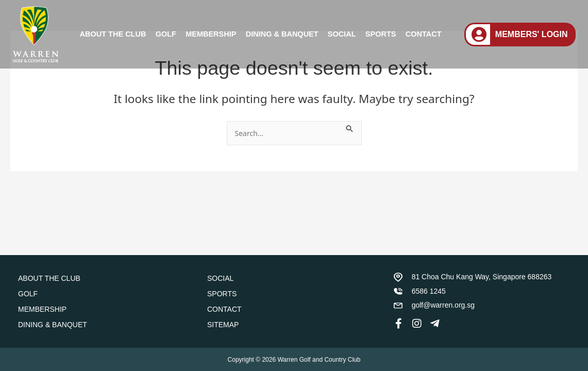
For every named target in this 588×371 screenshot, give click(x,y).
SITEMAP (223, 325)
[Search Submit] (356, 127)
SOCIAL (342, 34)
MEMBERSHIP (211, 34)
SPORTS (381, 34)
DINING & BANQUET (282, 34)
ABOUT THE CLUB (113, 34)
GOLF (166, 34)
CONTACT (424, 34)
